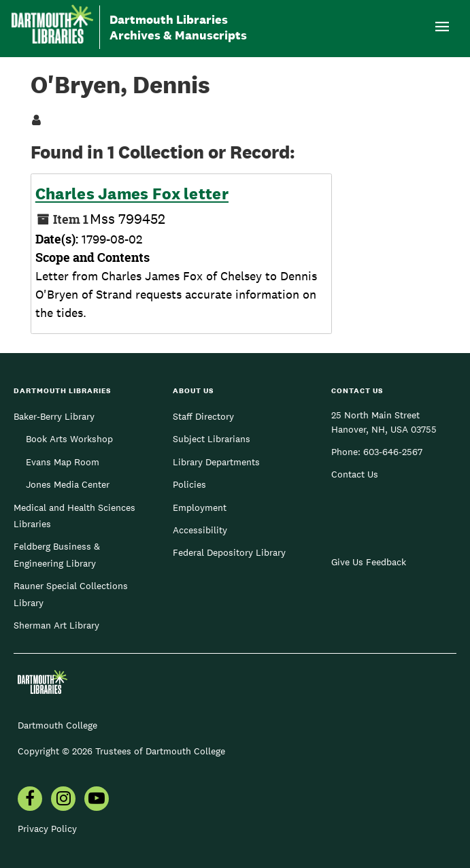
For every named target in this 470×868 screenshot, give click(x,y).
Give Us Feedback (369, 562)
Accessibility (200, 530)
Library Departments (216, 462)
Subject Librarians (212, 439)
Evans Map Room (63, 462)
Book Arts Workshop (69, 439)
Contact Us (355, 474)
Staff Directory (203, 416)
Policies (189, 484)
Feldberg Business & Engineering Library (57, 554)
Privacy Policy (47, 829)
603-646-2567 (393, 452)
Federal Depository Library (229, 552)
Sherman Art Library (56, 625)
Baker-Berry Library (54, 416)
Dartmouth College (57, 725)
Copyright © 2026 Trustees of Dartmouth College (121, 751)
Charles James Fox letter (132, 194)
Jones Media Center (68, 484)
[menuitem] (30, 800)
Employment (200, 507)
